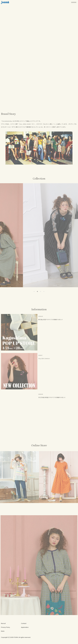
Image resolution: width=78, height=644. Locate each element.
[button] (34, 291)
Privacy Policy (5, 627)
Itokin (3, 631)
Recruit (3, 623)
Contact (24, 623)
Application (25, 627)
